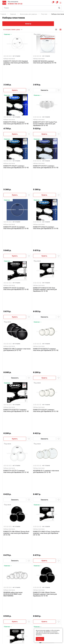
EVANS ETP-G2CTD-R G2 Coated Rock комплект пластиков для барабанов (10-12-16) (47, 506)
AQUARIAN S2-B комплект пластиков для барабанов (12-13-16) (17, 550)
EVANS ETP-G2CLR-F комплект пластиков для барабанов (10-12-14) (46, 328)
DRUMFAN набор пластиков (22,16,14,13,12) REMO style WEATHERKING (13, 461)
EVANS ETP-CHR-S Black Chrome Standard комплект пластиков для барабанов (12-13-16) (46, 461)
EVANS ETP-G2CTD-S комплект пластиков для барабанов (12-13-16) (17, 196)
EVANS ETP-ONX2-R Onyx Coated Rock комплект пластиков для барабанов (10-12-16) (47, 416)
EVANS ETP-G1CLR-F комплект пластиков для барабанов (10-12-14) (17, 153)
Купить (15, 74)
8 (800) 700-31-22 (15, 4)
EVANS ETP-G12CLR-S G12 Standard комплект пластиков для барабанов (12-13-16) (17, 63)
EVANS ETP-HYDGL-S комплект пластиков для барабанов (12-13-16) (17, 108)
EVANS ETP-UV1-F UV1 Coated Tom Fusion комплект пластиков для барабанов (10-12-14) (46, 108)
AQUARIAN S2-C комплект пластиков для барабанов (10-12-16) (47, 371)
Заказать (44, 74)
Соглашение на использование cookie (14, 637)
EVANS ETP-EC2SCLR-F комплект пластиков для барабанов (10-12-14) (46, 285)
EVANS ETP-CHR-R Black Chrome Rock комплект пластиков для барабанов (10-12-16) (17, 416)
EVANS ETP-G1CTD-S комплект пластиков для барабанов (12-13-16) (17, 240)
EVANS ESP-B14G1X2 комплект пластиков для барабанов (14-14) (45, 63)
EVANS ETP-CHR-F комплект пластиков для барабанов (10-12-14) (17, 285)
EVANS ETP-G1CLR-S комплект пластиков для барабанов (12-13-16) (46, 196)
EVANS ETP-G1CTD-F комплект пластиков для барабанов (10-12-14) (46, 153)
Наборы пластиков (10, 59)
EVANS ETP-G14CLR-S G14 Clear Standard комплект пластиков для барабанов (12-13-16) (46, 240)
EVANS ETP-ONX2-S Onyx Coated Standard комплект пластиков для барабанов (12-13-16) (16, 506)
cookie (48, 630)
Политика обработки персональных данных (15, 634)
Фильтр (17, 24)
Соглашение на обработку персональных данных (17, 636)
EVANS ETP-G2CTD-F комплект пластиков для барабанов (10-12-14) (17, 371)
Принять (40, 639)
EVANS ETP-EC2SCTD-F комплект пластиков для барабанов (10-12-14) (17, 328)
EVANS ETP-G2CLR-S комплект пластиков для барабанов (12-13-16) (46, 550)
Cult (27, 640)
